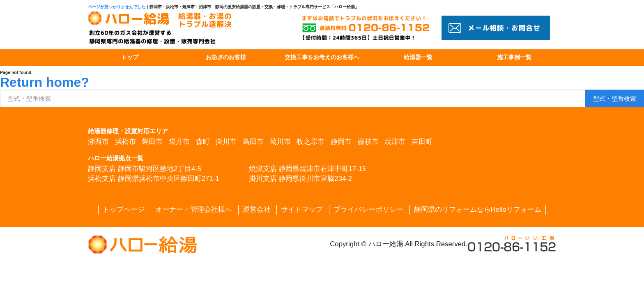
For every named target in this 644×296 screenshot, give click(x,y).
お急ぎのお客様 (226, 57)
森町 (203, 142)
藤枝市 (368, 142)
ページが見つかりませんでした (117, 7)
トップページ (124, 209)
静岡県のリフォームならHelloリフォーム (478, 209)
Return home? (45, 82)
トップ (130, 57)
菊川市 (280, 142)
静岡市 (341, 142)
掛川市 (226, 142)
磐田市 (152, 142)
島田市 (253, 142)
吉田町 (422, 142)
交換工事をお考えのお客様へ (322, 57)
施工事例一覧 (514, 57)
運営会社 (257, 209)
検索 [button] (615, 98)
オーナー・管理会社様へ (194, 209)
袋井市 (179, 142)
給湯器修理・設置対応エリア (128, 131)
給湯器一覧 (418, 57)
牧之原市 (310, 142)
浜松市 (125, 142)
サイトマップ (302, 209)
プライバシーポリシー (368, 209)
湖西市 (98, 142)
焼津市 (395, 142)
